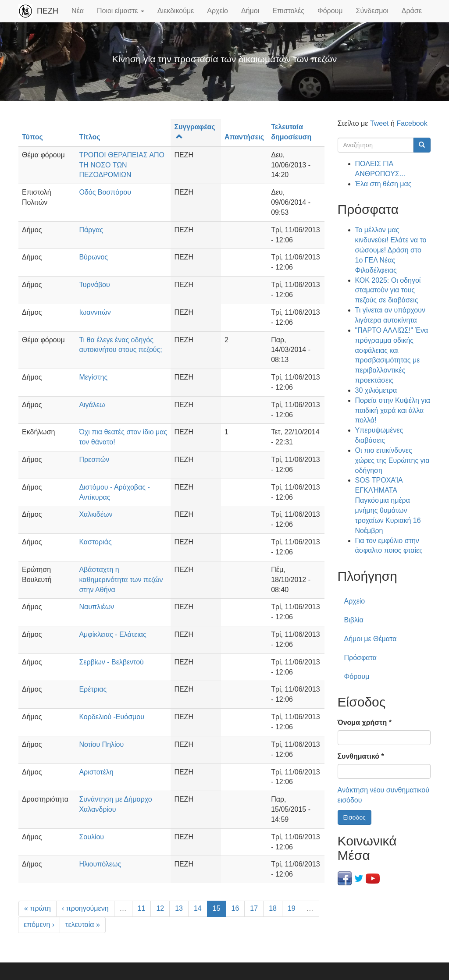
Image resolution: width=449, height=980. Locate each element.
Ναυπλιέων (96, 607)
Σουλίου (91, 837)
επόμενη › (39, 925)
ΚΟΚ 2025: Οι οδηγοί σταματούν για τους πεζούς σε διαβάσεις (388, 290)
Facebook (412, 123)
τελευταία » (83, 925)
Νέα (78, 11)
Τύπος (32, 137)
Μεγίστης (93, 377)
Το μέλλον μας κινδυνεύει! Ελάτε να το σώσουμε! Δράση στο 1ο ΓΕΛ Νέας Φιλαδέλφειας (391, 250)
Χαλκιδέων (96, 514)
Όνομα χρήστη (365, 723)
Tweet (380, 123)
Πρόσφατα (360, 658)
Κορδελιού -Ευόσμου (112, 717)
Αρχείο (217, 11)
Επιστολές (288, 11)
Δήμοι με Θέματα (371, 639)
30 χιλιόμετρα (376, 390)
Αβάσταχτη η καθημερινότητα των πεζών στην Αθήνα (121, 580)
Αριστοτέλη (96, 772)
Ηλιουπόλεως (100, 864)
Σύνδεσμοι (372, 11)
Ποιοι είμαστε (121, 11)
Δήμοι (250, 11)
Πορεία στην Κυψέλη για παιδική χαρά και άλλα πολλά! (393, 410)
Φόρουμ (330, 11)
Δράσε (412, 11)
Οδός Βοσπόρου (105, 192)
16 (235, 908)
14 (198, 908)
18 (273, 908)
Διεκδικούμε (176, 11)
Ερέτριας (93, 689)
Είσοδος (355, 817)
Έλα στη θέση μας (383, 184)
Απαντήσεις (244, 137)
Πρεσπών (94, 460)
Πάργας (91, 230)
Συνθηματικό (361, 756)
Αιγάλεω (92, 405)
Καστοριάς (95, 542)
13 (179, 908)
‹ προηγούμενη (85, 908)
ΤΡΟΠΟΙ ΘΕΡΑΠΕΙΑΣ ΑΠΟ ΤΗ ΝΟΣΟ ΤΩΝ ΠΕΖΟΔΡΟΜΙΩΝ (122, 165)
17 (254, 908)
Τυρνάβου (94, 285)
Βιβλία (354, 620)
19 (292, 908)
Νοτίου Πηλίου (101, 744)
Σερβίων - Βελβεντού (111, 662)
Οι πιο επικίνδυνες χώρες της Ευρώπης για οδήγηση (392, 460)
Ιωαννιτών (95, 312)
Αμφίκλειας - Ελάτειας (112, 634)
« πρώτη (37, 908)
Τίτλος (89, 137)
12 (160, 908)
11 (142, 908)
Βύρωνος (93, 257)
